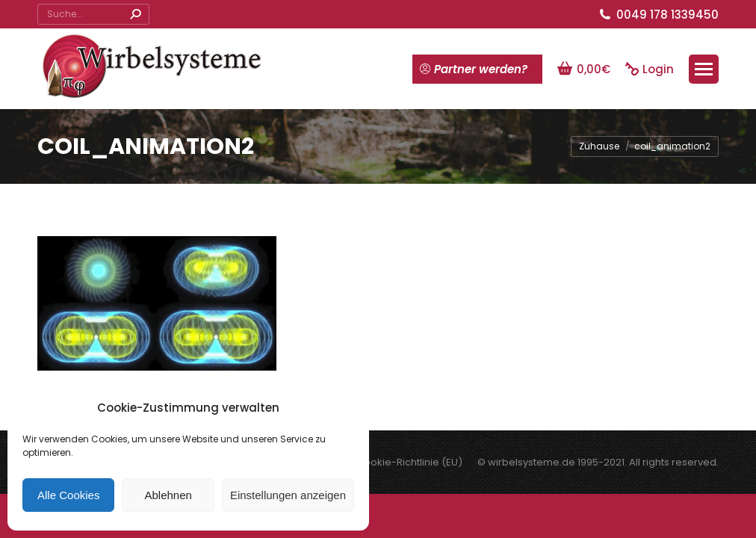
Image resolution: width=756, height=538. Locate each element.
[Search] (93, 14)
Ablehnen (168, 495)
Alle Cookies (68, 495)
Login (650, 69)
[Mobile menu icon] (704, 69)
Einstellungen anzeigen (288, 495)
